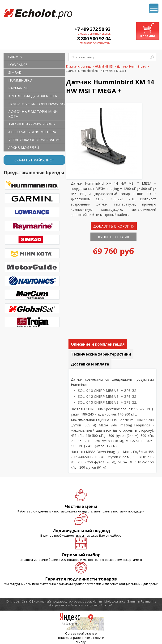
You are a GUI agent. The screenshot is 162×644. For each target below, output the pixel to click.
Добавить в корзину (114, 226)
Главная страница (79, 66)
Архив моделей (24, 147)
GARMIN (15, 57)
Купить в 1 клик (114, 237)
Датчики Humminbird (131, 66)
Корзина (148, 36)
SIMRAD (15, 72)
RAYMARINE (18, 88)
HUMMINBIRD (20, 80)
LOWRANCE (18, 64)
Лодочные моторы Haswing (36, 104)
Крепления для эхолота (33, 96)
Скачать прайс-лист (34, 160)
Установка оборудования (34, 140)
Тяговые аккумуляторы (32, 124)
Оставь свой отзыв (80, 633)
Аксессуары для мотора (32, 132)
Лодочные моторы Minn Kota (33, 114)
